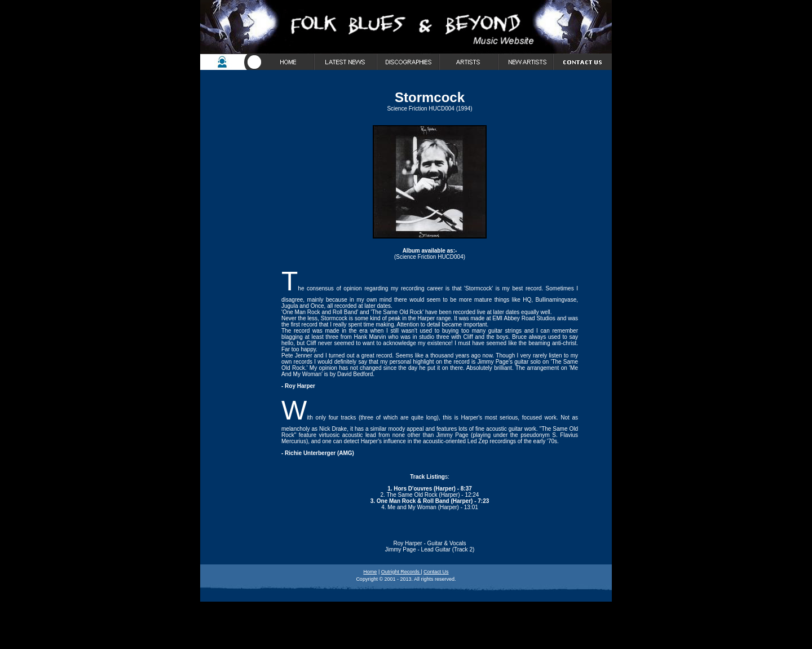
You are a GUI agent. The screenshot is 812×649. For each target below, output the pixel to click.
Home (370, 572)
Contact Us (436, 572)
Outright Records (401, 572)
